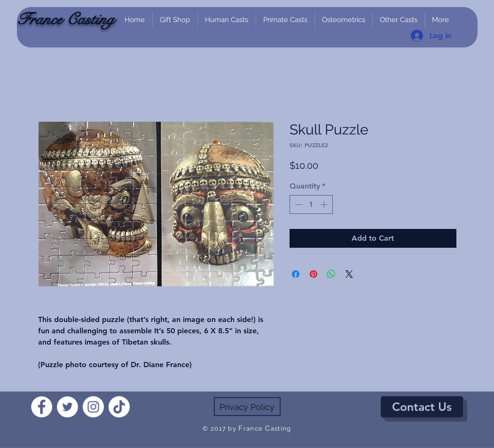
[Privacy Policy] (247, 407)
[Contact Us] (422, 407)
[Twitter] (67, 407)
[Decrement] (298, 204)
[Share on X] (349, 274)
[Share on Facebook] (296, 274)
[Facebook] (42, 407)
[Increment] (325, 204)
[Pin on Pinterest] (314, 274)
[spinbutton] (311, 204)
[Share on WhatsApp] (331, 274)
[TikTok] (119, 407)
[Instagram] (93, 407)
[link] (466, 53)
